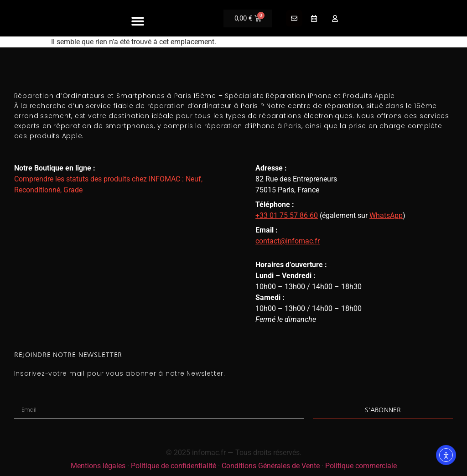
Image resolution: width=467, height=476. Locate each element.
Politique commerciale (361, 466)
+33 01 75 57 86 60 (287, 215)
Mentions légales (98, 466)
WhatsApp (386, 215)
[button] (138, 21)
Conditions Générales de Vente (271, 466)
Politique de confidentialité (174, 466)
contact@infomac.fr (288, 241)
